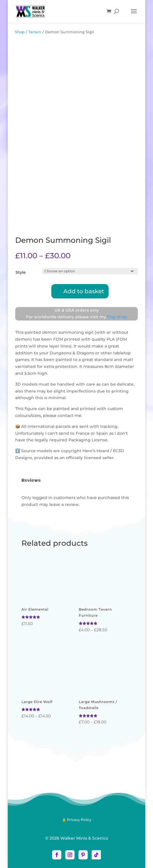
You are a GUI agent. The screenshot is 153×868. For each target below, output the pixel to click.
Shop (20, 32)
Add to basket (84, 291)
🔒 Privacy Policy (77, 820)
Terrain (35, 32)
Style (21, 272)
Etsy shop (117, 317)
